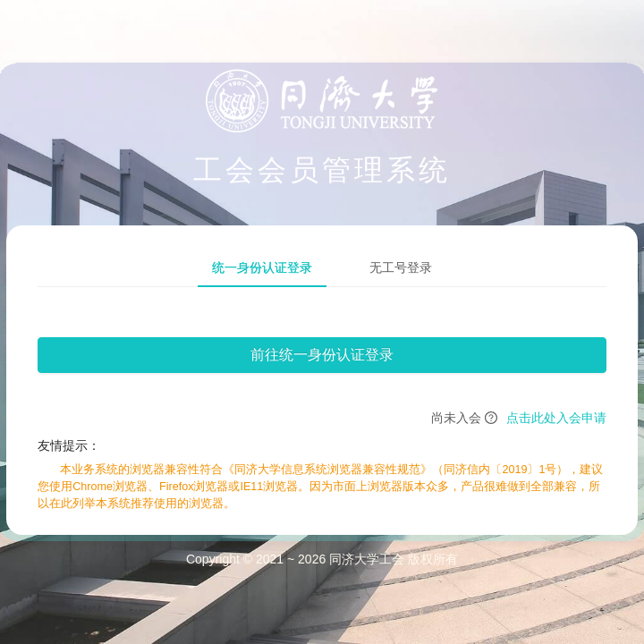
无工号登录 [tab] (401, 267)
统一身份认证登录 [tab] (262, 267)
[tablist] (322, 267)
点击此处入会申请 (556, 418)
